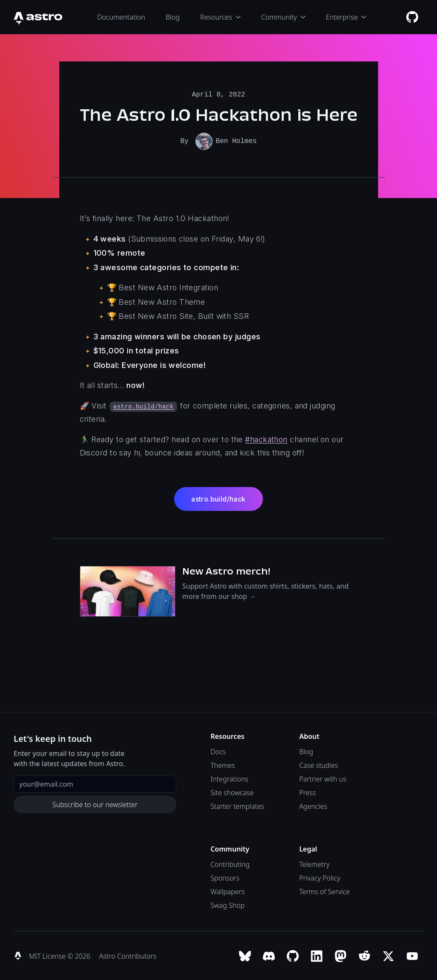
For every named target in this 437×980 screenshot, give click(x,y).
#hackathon (266, 439)
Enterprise (346, 17)
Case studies (319, 764)
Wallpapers (227, 891)
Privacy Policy (320, 877)
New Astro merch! (226, 570)
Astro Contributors (128, 955)
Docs (218, 751)
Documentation (121, 17)
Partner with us (323, 778)
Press (307, 792)
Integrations (229, 778)
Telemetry (314, 863)
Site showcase (232, 792)
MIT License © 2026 (61, 955)
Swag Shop (227, 904)
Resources (220, 17)
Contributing (230, 863)
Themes (223, 764)
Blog (173, 17)
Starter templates (237, 805)
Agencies (313, 805)
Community (283, 17)
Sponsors (225, 877)
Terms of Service (325, 891)
